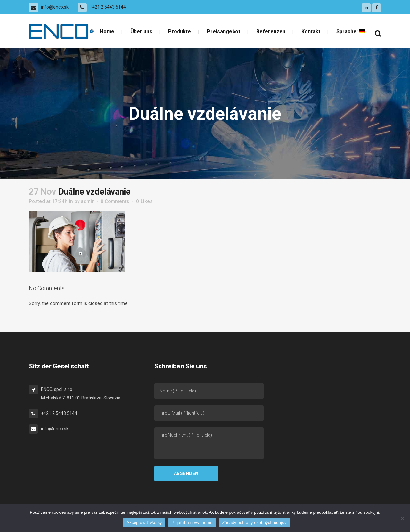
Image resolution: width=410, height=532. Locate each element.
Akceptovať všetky (144, 523)
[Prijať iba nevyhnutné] (402, 518)
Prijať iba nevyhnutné (192, 523)
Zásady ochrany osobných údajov (254, 523)
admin (88, 201)
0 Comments (115, 201)
